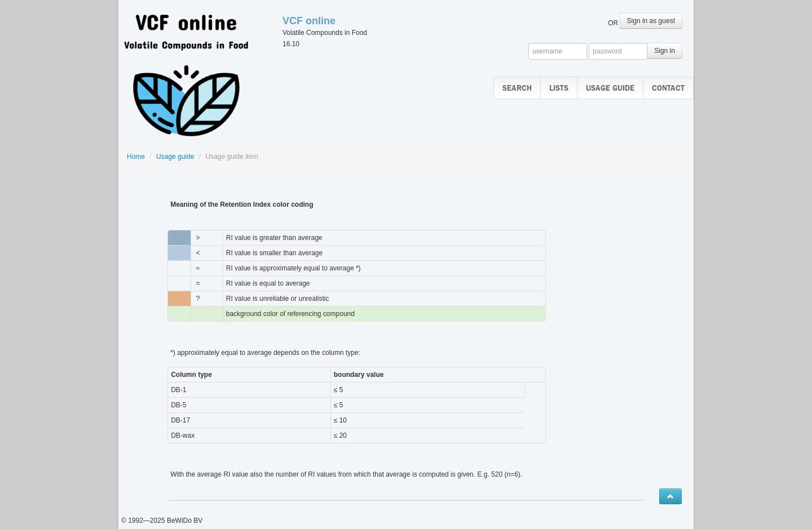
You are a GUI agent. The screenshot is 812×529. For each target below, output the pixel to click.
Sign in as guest (651, 21)
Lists (559, 88)
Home (136, 157)
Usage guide (610, 88)
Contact (668, 88)
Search (517, 88)
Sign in (665, 51)
